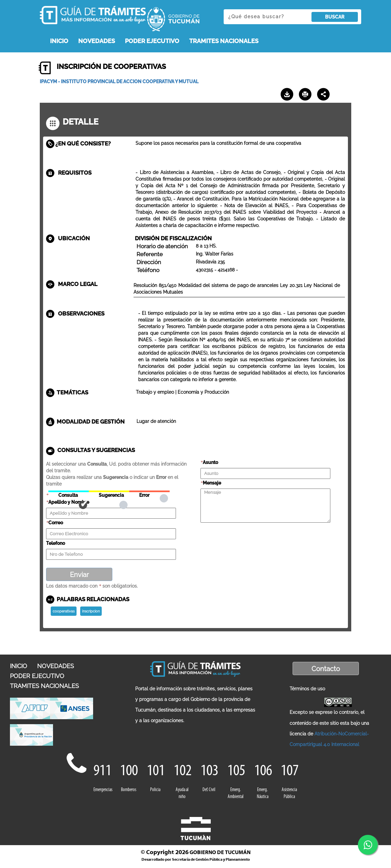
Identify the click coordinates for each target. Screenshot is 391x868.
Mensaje (212, 483)
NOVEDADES (97, 41)
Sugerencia (109, 491)
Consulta (69, 491)
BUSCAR (335, 17)
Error (149, 491)
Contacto (326, 669)
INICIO (59, 41)
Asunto (210, 462)
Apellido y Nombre (69, 502)
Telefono (56, 543)
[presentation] (251, 536)
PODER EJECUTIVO (152, 41)
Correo (56, 523)
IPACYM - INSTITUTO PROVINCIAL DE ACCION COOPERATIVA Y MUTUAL (119, 82)
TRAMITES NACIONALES (224, 41)
